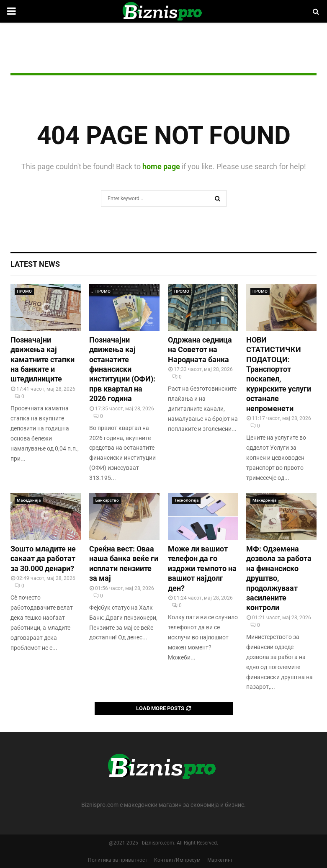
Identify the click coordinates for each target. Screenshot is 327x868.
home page (161, 166)
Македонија (29, 500)
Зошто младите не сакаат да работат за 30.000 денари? (43, 559)
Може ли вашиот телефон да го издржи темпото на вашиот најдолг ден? (202, 568)
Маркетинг (220, 860)
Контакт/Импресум (177, 860)
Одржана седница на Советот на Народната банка (200, 350)
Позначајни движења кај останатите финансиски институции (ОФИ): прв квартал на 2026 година (122, 369)
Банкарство (107, 500)
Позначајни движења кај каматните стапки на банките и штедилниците (42, 359)
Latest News (35, 264)
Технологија (186, 500)
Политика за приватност (118, 860)
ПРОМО (24, 291)
